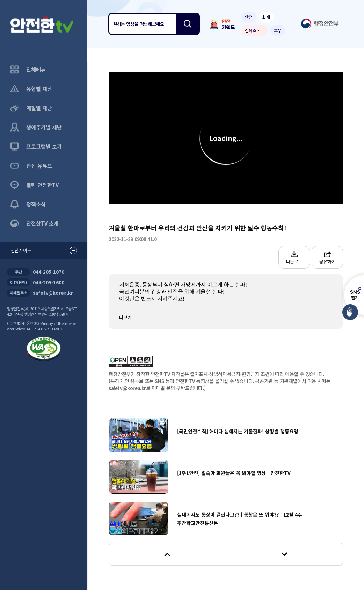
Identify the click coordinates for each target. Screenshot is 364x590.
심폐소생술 (254, 30)
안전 (249, 17)
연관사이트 (44, 251)
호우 (278, 30)
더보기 (125, 317)
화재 (266, 17)
